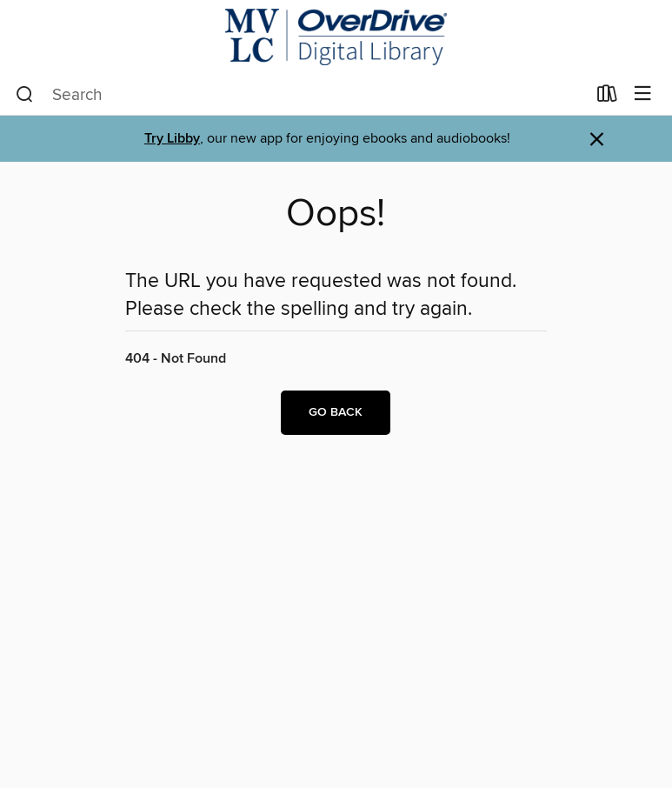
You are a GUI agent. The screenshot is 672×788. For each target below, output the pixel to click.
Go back (336, 412)
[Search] (25, 95)
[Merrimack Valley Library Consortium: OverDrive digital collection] (336, 37)
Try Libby (172, 139)
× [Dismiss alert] (597, 140)
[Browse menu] (643, 94)
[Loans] (607, 97)
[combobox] (301, 95)
